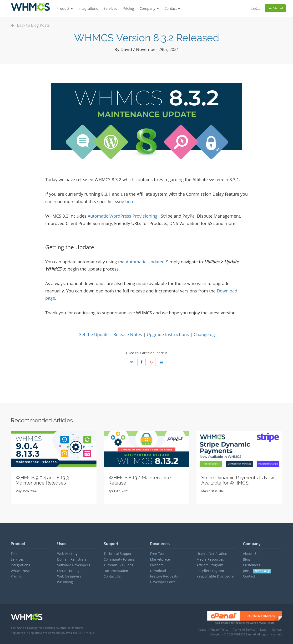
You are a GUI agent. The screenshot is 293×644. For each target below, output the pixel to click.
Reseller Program (210, 571)
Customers (252, 565)
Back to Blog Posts (30, 25)
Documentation (116, 571)
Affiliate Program (210, 565)
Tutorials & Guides (118, 565)
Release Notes (128, 334)
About (202, 630)
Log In (256, 8)
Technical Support (118, 554)
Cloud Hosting (68, 571)
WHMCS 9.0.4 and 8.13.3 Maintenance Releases (42, 480)
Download (158, 571)
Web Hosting (67, 554)
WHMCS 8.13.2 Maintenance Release (140, 480)
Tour (14, 554)
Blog (246, 559)
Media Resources (210, 559)
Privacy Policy (219, 630)
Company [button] (149, 8)
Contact (249, 576)
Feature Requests (164, 576)
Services (110, 8)
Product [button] (65, 8)
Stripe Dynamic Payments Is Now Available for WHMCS (238, 480)
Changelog (204, 334)
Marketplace (160, 559)
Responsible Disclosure (215, 576)
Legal (264, 630)
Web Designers (69, 576)
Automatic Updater (145, 262)
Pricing (128, 8)
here (130, 201)
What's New (20, 571)
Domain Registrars (72, 559)
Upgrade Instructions (168, 334)
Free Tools (158, 554)
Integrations (88, 8)
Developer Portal (163, 582)
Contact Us (112, 576)
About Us (250, 554)
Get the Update (93, 334)
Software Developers (74, 565)
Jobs (257, 571)
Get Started (275, 8)
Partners (157, 565)
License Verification (212, 554)
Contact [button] (172, 8)
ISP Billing (65, 582)
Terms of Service (244, 630)
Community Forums (119, 559)
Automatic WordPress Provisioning (123, 216)
